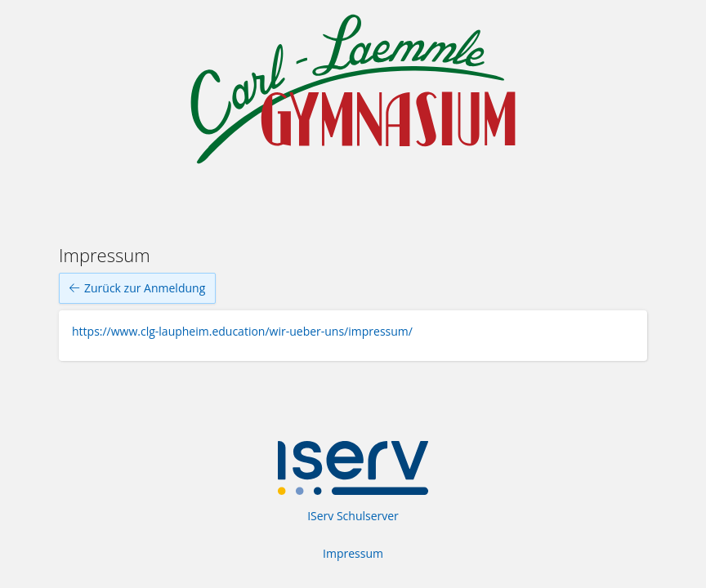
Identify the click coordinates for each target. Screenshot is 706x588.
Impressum (353, 553)
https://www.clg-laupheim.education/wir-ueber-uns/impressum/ (242, 331)
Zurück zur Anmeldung (137, 288)
